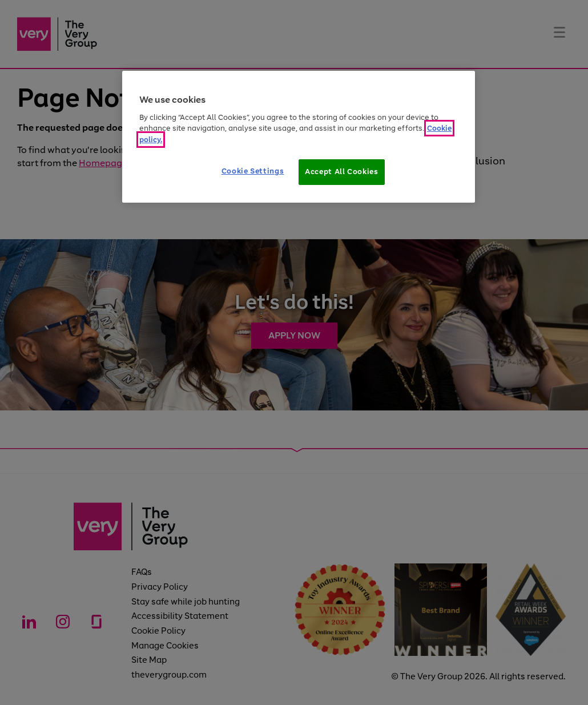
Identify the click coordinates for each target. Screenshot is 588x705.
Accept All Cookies (342, 172)
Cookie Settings (253, 171)
